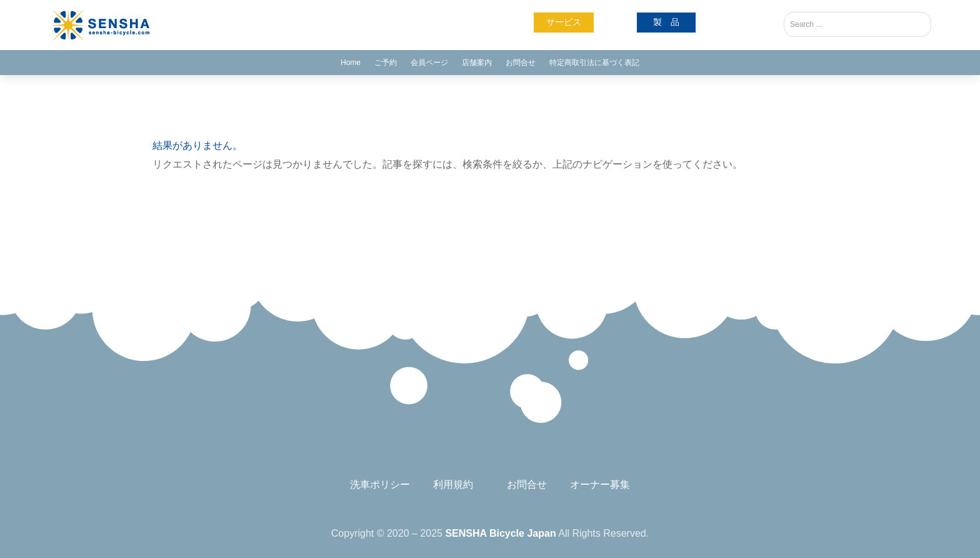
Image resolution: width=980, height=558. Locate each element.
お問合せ (521, 63)
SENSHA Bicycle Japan (500, 533)
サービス (564, 22)
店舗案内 (477, 63)
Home (351, 63)
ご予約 (386, 63)
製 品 (666, 22)
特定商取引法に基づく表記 (594, 63)
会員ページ (429, 63)
